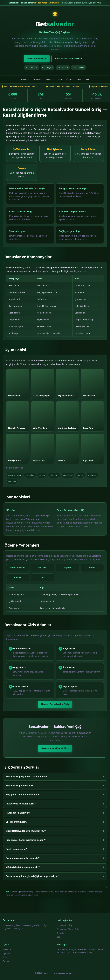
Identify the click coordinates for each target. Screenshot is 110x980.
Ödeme (70, 80)
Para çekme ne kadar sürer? (55, 804)
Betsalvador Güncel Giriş (69, 59)
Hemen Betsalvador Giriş (55, 704)
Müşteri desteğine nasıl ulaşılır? (55, 867)
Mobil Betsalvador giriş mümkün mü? (55, 831)
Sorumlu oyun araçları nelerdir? (55, 858)
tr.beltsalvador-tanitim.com (46, 3)
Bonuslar (38, 80)
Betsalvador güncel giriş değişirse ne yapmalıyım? (55, 876)
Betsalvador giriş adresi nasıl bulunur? (55, 777)
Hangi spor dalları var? (55, 813)
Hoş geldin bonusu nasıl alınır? (55, 795)
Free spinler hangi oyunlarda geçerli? (55, 840)
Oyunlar (50, 80)
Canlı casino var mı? (55, 849)
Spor (60, 80)
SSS (88, 80)
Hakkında (25, 80)
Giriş (80, 80)
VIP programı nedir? (55, 822)
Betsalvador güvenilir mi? (55, 786)
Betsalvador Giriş (37, 59)
